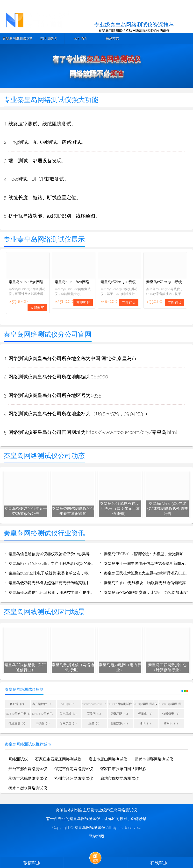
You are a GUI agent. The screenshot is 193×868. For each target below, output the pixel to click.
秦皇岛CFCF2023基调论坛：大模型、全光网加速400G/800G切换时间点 (146, 554)
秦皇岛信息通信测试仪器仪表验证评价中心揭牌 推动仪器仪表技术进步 (51, 554)
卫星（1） (95, 723)
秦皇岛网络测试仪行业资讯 (44, 533)
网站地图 (96, 836)
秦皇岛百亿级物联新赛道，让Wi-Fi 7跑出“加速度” (146, 592)
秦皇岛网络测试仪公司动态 (44, 456)
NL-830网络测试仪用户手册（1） (146, 704)
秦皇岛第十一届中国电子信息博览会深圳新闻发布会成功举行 (146, 564)
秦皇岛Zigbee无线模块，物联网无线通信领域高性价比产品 (146, 583)
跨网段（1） (172, 723)
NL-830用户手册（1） (18, 714)
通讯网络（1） (120, 714)
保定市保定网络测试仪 (74, 769)
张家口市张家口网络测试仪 (123, 769)
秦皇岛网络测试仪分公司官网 (48, 334)
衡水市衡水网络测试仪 (28, 788)
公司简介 (81, 38)
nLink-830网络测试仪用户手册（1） (172, 704)
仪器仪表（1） (172, 714)
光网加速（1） (69, 723)
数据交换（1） (120, 723)
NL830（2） (69, 704)
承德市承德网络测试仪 (28, 778)
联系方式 (112, 38)
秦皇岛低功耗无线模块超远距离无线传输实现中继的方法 (51, 583)
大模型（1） (43, 723)
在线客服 (159, 863)
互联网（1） (95, 714)
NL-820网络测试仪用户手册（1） (120, 704)
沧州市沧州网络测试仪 (74, 778)
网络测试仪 (48, 38)
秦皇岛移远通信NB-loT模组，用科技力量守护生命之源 (51, 592)
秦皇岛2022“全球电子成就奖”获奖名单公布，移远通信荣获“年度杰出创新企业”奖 (51, 573)
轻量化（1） (146, 714)
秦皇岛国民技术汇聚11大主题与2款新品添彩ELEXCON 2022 (146, 573)
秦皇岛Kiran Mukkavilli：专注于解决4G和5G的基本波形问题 (51, 564)
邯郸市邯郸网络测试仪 (154, 759)
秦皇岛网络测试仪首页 (17, 38)
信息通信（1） (18, 723)
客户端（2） (18, 704)
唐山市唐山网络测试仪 (108, 759)
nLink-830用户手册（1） (43, 714)
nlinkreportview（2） (95, 704)
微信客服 (32, 863)
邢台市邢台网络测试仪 (28, 769)
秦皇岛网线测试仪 (90, 828)
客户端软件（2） (43, 704)
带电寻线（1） (69, 714)
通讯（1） (146, 723)
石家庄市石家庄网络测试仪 (58, 759)
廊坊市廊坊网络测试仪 (120, 778)
